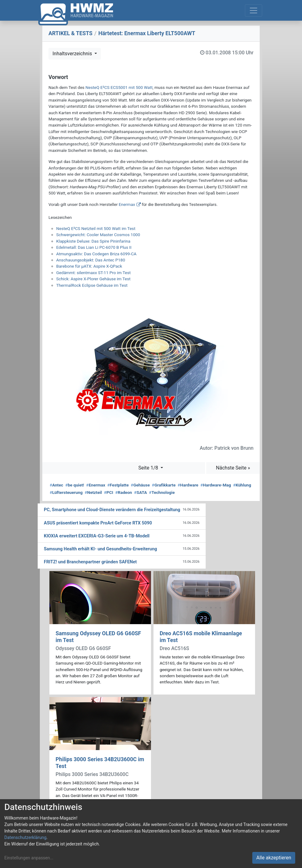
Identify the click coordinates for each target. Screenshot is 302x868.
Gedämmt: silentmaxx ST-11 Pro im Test (93, 273)
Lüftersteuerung (66, 492)
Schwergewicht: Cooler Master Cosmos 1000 (98, 235)
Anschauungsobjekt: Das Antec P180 (91, 260)
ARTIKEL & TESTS (70, 33)
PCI (109, 492)
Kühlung (242, 485)
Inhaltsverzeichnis (73, 54)
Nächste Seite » (233, 468)
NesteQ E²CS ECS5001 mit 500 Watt (119, 87)
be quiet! (75, 485)
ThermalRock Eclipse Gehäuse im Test (92, 285)
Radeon (124, 492)
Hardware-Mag (216, 485)
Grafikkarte (164, 485)
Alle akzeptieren (274, 858)
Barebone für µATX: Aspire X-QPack (89, 266)
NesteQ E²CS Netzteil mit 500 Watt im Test (96, 228)
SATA (141, 492)
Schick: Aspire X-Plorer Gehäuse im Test (93, 279)
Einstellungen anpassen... (29, 858)
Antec (57, 485)
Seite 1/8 (149, 468)
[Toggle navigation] (254, 10)
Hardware (188, 485)
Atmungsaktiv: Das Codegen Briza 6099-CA (96, 254)
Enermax (127, 204)
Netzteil (93, 492)
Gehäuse (141, 485)
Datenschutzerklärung (25, 837)
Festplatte (118, 485)
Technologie (162, 492)
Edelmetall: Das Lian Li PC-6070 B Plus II (94, 247)
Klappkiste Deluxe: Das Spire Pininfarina (93, 241)
